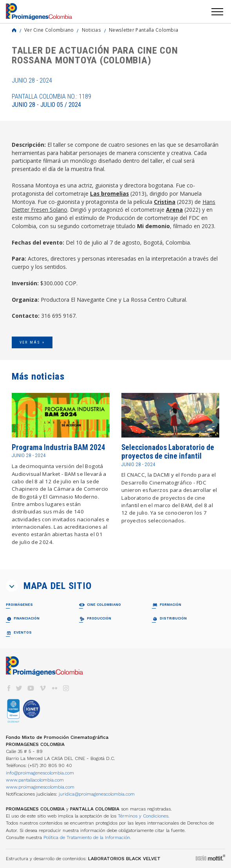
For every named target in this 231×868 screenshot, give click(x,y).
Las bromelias (109, 194)
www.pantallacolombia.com (35, 780)
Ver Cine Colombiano (49, 30)
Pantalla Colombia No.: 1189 (51, 101)
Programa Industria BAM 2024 (59, 448)
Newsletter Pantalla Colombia (143, 30)
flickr (54, 688)
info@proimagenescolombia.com (40, 773)
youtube (31, 688)
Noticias (91, 30)
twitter (19, 688)
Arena (174, 210)
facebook (9, 688)
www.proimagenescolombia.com (40, 787)
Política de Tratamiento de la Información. (87, 837)
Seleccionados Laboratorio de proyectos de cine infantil (168, 452)
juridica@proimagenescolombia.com (97, 794)
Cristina (165, 202)
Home (14, 30)
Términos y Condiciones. (144, 816)
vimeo (43, 688)
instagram (66, 688)
